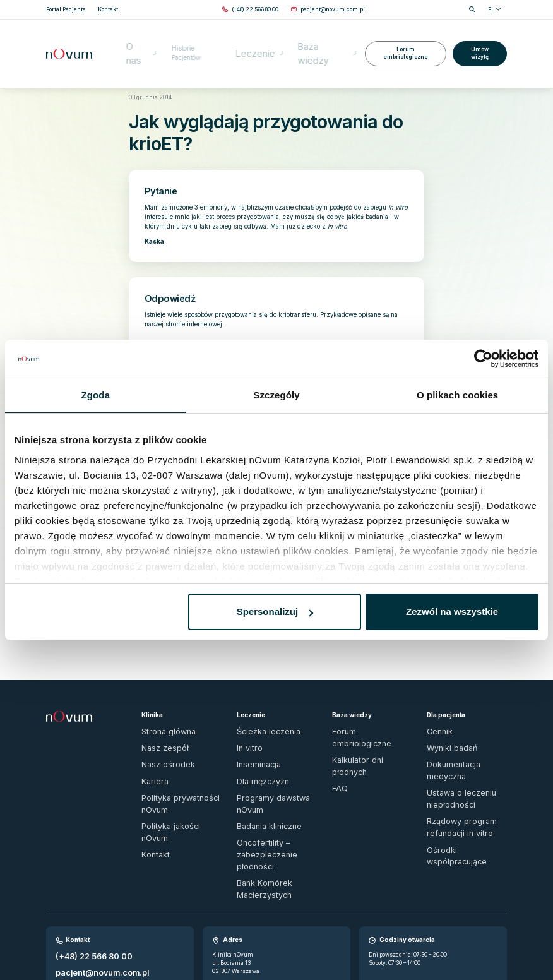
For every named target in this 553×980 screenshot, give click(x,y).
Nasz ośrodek (159, 730)
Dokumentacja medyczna (461, 730)
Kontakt (152, 780)
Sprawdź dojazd (235, 894)
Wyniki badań (445, 717)
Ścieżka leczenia (259, 705)
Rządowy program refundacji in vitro (465, 768)
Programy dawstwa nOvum (273, 755)
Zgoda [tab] (96, 395)
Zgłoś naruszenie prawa (78, 937)
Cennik (437, 705)
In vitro (246, 717)
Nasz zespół (157, 717)
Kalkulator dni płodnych (364, 717)
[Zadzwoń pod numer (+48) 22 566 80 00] (255, 10)
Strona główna (145, 77)
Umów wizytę (479, 34)
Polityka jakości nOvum (172, 768)
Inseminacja (254, 730)
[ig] (503, 941)
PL (494, 9)
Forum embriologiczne (403, 34)
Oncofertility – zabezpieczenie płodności (271, 785)
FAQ (337, 730)
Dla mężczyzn (256, 743)
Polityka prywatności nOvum (179, 755)
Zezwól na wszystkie (452, 612)
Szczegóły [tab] (276, 395)
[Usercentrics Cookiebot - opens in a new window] (483, 359)
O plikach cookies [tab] (457, 395)
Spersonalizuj (275, 612)
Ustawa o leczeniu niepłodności (451, 747)
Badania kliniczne (261, 768)
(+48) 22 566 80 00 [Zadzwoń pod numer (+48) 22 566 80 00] (82, 867)
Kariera (152, 743)
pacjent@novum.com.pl (89, 878)
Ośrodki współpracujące (458, 784)
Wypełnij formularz (83, 889)
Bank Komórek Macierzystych (257, 805)
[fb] (489, 941)
